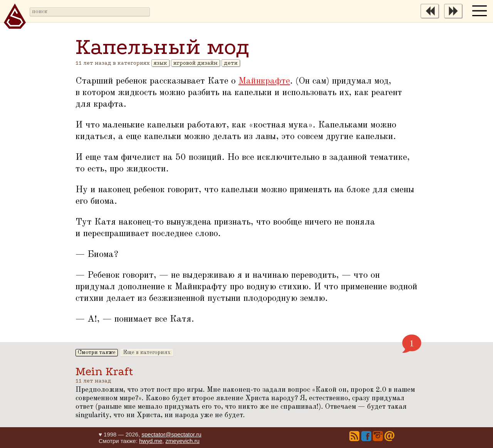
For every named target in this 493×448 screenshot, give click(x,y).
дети (231, 63)
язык (160, 63)
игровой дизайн (195, 63)
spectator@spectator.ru (171, 434)
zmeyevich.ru (183, 441)
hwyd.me (151, 441)
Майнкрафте (264, 81)
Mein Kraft (104, 372)
